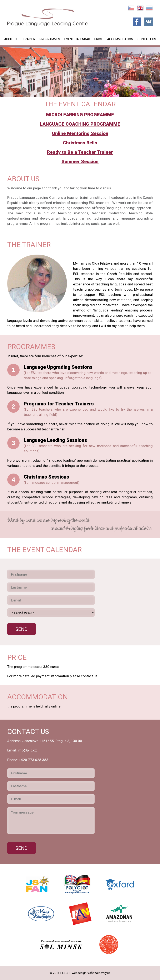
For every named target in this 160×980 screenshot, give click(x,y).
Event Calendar (77, 39)
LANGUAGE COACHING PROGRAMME (80, 124)
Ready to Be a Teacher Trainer (80, 152)
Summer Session (80, 162)
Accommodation (120, 39)
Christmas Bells (80, 143)
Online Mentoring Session (80, 133)
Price (99, 39)
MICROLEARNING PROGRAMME (80, 115)
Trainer (29, 39)
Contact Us (147, 39)
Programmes (50, 39)
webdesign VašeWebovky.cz (91, 973)
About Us (11, 39)
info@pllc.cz (27, 750)
